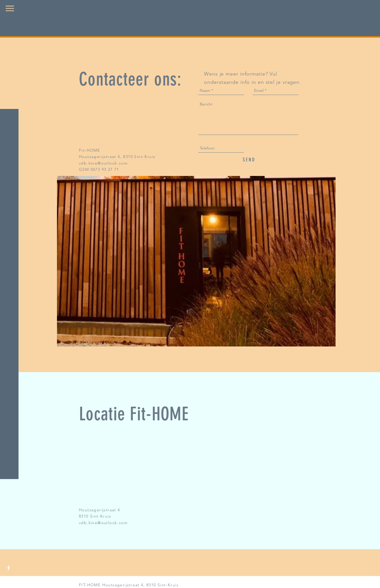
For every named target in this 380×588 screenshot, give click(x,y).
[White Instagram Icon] (9, 579)
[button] (10, 8)
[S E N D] (249, 160)
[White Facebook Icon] (9, 568)
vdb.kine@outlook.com (103, 163)
